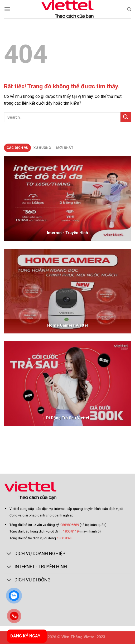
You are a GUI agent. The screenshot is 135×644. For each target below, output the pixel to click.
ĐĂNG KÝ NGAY (25, 636)
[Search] (129, 9)
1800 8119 (71, 531)
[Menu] (7, 9)
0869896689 (70, 525)
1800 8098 (64, 538)
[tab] (17, 148)
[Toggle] (9, 554)
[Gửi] (126, 117)
